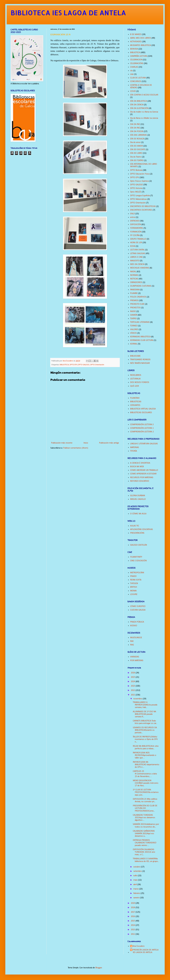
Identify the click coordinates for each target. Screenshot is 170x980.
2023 (133, 686)
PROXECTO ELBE (137, 304)
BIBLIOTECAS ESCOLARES (141, 413)
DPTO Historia (136, 188)
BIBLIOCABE (135, 356)
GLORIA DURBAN (138, 496)
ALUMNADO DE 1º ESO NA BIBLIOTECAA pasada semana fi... (144, 714)
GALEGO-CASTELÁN (139, 545)
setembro (138, 871)
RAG (132, 645)
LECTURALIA (135, 379)
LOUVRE (134, 594)
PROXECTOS (135, 308)
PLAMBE (134, 293)
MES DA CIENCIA (137, 264)
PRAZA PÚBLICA (137, 622)
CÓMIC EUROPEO (138, 606)
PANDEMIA (135, 290)
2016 (133, 917)
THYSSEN (134, 584)
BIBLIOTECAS (136, 402)
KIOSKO (134, 626)
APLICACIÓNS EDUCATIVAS (142, 529)
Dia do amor (135, 142)
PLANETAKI (135, 398)
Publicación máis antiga (109, 443)
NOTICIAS (134, 279)
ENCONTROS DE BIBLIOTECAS (143, 206)
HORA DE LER (136, 243)
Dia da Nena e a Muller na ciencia (144, 118)
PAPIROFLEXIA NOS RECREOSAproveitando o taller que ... (144, 755)
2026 (133, 673)
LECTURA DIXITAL (137, 250)
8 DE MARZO (136, 34)
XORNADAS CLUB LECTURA (142, 340)
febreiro (137, 893)
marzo (136, 889)
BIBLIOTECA (64, 365)
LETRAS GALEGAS (138, 254)
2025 (133, 677)
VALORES (134, 330)
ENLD (132, 214)
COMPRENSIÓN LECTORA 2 (142, 432)
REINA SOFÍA (136, 580)
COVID (133, 91)
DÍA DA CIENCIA (137, 105)
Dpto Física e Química (139, 181)
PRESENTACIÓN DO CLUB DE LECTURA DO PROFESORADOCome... (145, 808)
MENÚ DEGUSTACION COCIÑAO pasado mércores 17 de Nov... (146, 783)
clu (131, 71)
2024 (133, 682)
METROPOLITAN (137, 573)
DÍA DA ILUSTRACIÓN (139, 108)
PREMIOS (134, 301)
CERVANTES (135, 405)
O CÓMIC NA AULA (138, 514)
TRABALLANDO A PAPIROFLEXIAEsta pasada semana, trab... (145, 705)
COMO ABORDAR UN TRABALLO (144, 470)
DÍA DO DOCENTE (138, 150)
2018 (133, 908)
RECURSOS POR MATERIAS (142, 478)
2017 (133, 912)
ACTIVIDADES (136, 42)
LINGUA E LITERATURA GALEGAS (144, 444)
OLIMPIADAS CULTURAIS (141, 286)
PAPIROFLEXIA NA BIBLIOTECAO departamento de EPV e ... (146, 765)
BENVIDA (134, 49)
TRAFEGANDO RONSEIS (140, 360)
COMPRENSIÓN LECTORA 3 (142, 425)
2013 (133, 930)
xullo (136, 876)
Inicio (86, 443)
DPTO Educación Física (140, 174)
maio (136, 880)
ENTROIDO (135, 221)
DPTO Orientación (97, 365)
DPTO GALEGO (84, 365)
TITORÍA (134, 451)
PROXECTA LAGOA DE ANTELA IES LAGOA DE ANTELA (146, 951)
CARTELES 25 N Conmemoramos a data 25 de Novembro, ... (145, 774)
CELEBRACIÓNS (137, 63)
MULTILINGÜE (136, 638)
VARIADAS (135, 657)
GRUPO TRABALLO (138, 239)
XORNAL (134, 344)
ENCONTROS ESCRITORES (141, 210)
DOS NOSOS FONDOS (140, 382)
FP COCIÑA (135, 235)
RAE (132, 641)
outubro (137, 867)
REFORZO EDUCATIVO (140, 481)
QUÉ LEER (134, 386)
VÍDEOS (133, 333)
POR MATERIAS (137, 661)
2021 (133, 695)
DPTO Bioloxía (136, 170)
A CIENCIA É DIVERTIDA (140, 463)
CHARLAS (134, 67)
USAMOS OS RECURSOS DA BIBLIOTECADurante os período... (145, 730)
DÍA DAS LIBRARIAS (139, 135)
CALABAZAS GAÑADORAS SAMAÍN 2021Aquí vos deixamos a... (144, 834)
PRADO (133, 576)
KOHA (133, 246)
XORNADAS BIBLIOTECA (140, 337)
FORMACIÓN (136, 232)
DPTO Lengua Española (140, 196)
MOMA (133, 591)
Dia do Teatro (136, 157)
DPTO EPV (74, 365)
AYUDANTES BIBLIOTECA (141, 45)
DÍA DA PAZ (135, 128)
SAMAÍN (134, 315)
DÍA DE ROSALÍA (137, 139)
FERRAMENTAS (137, 228)
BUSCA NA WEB (137, 467)
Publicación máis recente (62, 443)
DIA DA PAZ (135, 124)
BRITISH (134, 587)
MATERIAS (135, 447)
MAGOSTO (135, 261)
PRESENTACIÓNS (137, 533)
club (132, 74)
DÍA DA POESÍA (137, 132)
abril (135, 885)
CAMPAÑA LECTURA (139, 56)
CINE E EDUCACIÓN (138, 561)
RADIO (133, 311)
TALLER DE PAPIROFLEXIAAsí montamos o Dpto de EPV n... (145, 739)
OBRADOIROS (136, 282)
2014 (133, 925)
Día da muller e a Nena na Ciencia (144, 112)
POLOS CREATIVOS (138, 297)
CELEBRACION (136, 60)
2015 (133, 921)
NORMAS (134, 275)
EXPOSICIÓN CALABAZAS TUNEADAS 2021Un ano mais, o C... (144, 852)
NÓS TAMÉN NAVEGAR (140, 363)
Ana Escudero (139, 946)
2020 (133, 903)
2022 (133, 690)
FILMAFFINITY (136, 557)
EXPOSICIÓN (136, 225)
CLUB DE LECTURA (138, 78)
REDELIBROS (136, 375)
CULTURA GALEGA (138, 610)
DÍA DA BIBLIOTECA (139, 101)
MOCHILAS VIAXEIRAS (140, 268)
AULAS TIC (135, 526)
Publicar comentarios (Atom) (76, 448)
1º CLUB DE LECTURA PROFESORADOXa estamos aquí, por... (146, 792)
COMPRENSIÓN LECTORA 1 (142, 428)
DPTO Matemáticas (139, 199)
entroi (133, 217)
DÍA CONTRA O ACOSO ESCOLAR (144, 95)
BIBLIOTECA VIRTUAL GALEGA (143, 409)
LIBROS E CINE (136, 257)
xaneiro (137, 898)
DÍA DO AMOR (136, 146)
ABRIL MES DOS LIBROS (141, 38)
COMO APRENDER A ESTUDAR (143, 474)
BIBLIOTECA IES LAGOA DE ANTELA (68, 13)
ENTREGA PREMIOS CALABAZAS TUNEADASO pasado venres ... (145, 843)
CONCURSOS (136, 81)
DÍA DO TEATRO (137, 161)
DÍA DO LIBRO (136, 153)
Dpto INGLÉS (136, 192)
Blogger (99, 968)
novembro (138, 699)
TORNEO (134, 326)
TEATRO (133, 319)
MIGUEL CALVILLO (138, 499)
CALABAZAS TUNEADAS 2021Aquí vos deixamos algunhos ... (144, 818)
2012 (133, 934)
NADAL (133, 272)
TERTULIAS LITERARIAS (140, 322)
